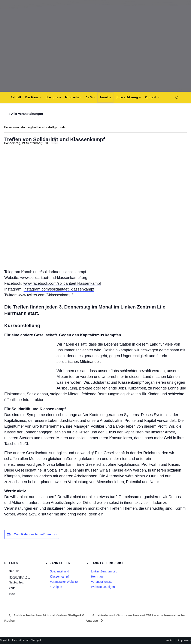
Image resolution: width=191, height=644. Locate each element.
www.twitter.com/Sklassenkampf (45, 295)
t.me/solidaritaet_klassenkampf (60, 272)
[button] (177, 97)
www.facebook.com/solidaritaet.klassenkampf (62, 283)
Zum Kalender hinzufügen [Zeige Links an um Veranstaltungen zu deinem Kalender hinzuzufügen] (33, 534)
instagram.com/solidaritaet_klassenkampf (59, 289)
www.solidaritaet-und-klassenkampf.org (54, 278)
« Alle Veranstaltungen (26, 114)
